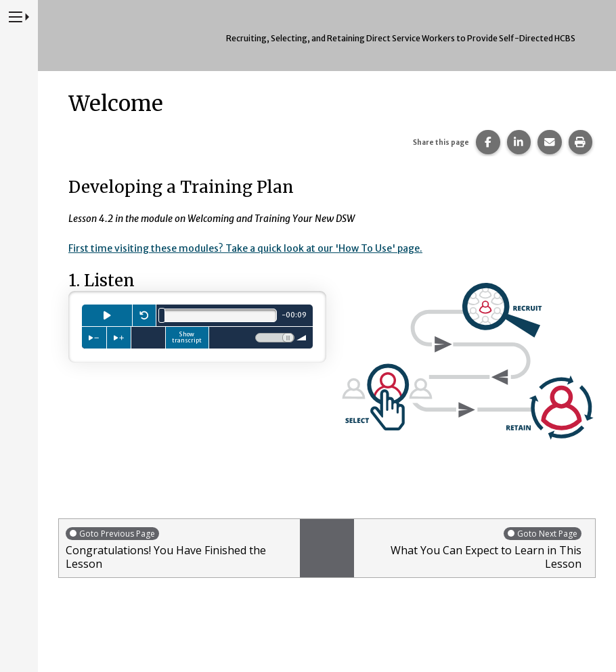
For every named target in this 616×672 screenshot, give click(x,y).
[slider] (162, 315)
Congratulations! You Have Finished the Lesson (179, 548)
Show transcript (187, 337)
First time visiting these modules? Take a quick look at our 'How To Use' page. (248, 248)
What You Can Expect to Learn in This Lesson (471, 548)
